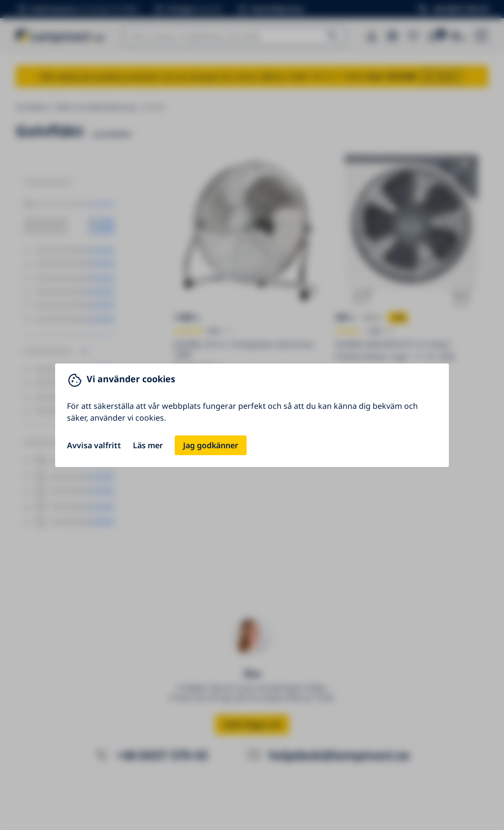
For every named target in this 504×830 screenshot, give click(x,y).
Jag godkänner (211, 445)
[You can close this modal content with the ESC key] (252, 415)
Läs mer (148, 445)
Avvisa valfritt (94, 445)
